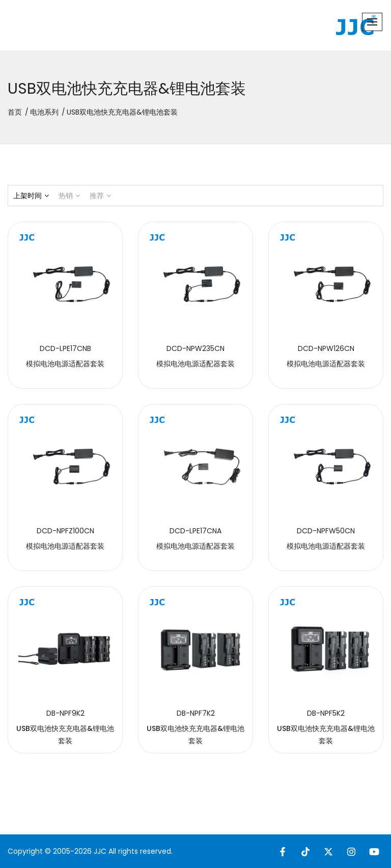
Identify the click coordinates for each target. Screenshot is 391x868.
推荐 (100, 196)
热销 (69, 196)
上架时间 (31, 196)
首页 (15, 112)
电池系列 (44, 112)
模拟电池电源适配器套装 (65, 364)
